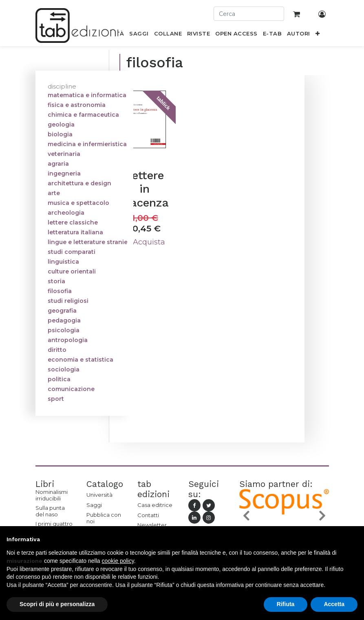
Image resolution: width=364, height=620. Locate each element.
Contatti (148, 515)
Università (99, 495)
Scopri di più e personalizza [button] (57, 604)
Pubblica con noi (104, 518)
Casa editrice (155, 505)
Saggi (94, 505)
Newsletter (152, 525)
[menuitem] (139, 35)
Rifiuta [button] (286, 604)
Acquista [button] (144, 242)
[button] (317, 35)
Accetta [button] (334, 604)
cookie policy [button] (118, 561)
